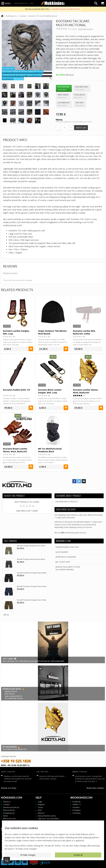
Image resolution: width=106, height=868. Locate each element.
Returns (41, 813)
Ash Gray (80, 104)
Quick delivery (62, 552)
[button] (4, 73)
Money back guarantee (66, 557)
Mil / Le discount (63, 562)
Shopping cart (9, 813)
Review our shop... (9, 788)
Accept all (78, 855)
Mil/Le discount (9, 819)
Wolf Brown (64, 88)
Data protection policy (47, 816)
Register (41, 804)
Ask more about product (67, 502)
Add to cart (81, 128)
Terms (40, 807)
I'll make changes (28, 855)
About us (7, 802)
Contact (6, 804)
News (6, 816)
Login (40, 802)
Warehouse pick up (11, 807)
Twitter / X (77, 804)
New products (21, 3)
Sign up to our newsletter (48, 819)
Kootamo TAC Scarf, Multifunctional (43, 16)
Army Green (63, 96)
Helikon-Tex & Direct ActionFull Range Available (68, 568)
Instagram (77, 810)
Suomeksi (77, 813)
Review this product (86, 29)
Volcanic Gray (82, 88)
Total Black (80, 96)
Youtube (76, 807)
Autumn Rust (64, 104)
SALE (32, 3)
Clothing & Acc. (12, 16)
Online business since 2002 (67, 547)
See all (6, 615)
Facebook (76, 802)
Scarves (23, 16)
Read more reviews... (96, 788)
